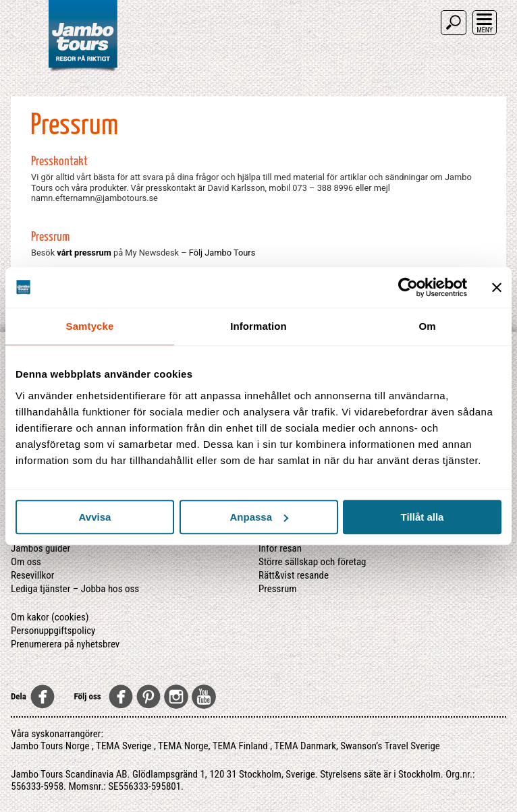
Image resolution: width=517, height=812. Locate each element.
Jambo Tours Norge (50, 746)
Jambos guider (40, 548)
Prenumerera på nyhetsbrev (65, 644)
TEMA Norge (183, 746)
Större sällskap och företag (312, 562)
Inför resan (280, 548)
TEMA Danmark (305, 746)
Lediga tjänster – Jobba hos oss (75, 589)
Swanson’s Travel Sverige (390, 746)
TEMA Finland (240, 746)
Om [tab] (427, 326)
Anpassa (259, 517)
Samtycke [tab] (90, 326)
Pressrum (278, 589)
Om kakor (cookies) (50, 617)
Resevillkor (32, 575)
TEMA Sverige (124, 746)
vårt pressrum (84, 253)
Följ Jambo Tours (222, 253)
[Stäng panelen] (497, 287)
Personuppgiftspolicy (53, 631)
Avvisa (95, 517)
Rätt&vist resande (294, 575)
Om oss (26, 562)
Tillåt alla (423, 517)
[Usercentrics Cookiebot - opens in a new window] (408, 287)
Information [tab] (258, 326)
